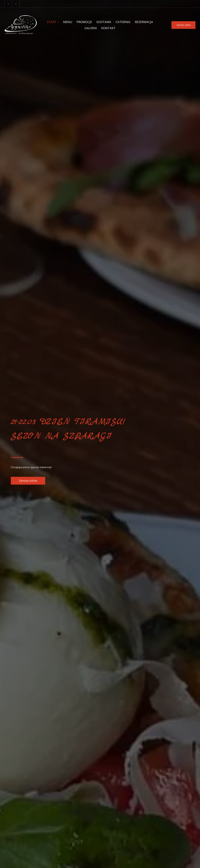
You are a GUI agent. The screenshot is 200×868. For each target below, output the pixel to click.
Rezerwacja (144, 22)
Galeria (91, 28)
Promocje (84, 22)
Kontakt (108, 28)
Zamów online (183, 25)
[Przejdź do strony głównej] (21, 25)
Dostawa (104, 22)
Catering (123, 22)
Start (53, 22)
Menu (68, 22)
